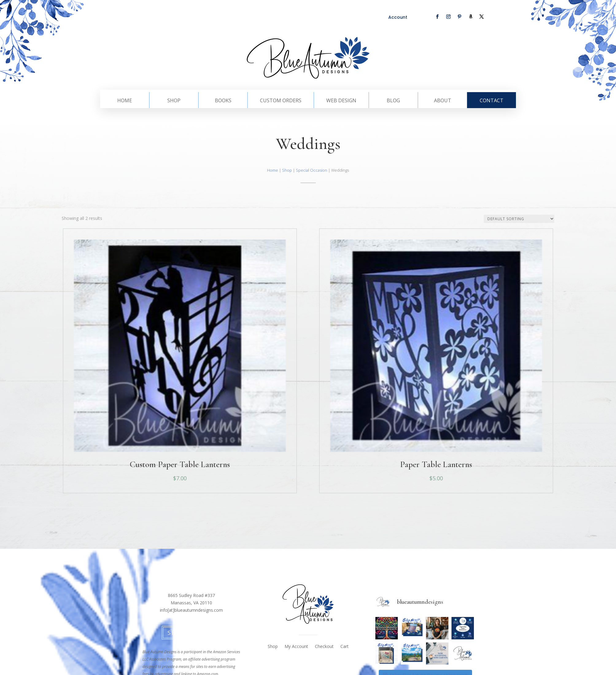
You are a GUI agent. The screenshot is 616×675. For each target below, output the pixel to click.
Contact (492, 101)
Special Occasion (312, 170)
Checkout (324, 647)
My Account (296, 647)
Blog (393, 101)
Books (223, 101)
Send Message (192, 633)
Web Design (341, 101)
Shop (174, 101)
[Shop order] (519, 219)
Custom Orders (281, 101)
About (443, 101)
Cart (345, 647)
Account (398, 17)
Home (125, 101)
